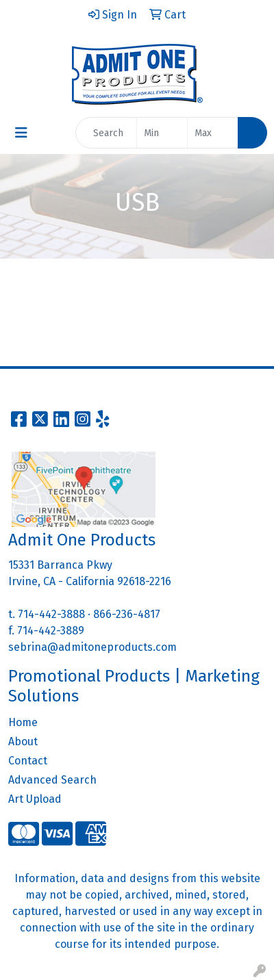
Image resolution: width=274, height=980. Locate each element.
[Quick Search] (106, 133)
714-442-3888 (51, 614)
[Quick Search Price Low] (162, 133)
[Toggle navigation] (21, 133)
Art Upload (35, 799)
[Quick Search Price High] (213, 133)
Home (23, 722)
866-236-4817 (127, 614)
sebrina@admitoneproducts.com (92, 647)
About (23, 742)
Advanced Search (52, 780)
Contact (28, 761)
